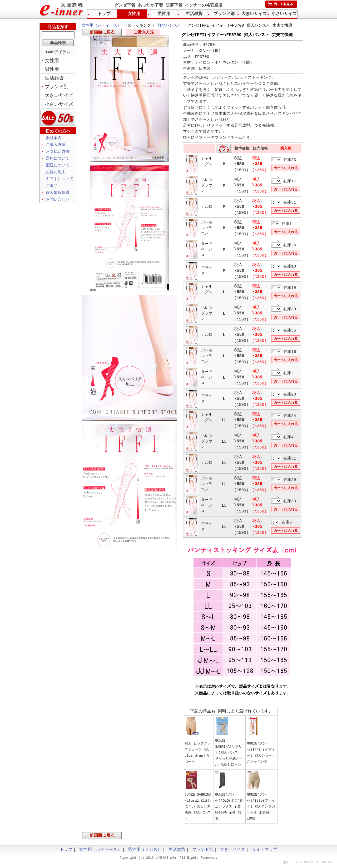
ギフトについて (60, 183)
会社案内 (54, 140)
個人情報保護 (58, 197)
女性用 (52, 61)
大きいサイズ (59, 97)
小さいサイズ (59, 106)
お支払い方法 (58, 154)
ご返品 (52, 190)
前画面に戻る (102, 33)
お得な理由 (56, 176)
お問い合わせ (58, 204)
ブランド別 (57, 88)
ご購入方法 (144, 33)
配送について (58, 169)
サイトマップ (265, 852)
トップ (104, 14)
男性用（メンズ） (145, 852)
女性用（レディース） (101, 26)
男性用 (52, 70)
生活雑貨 (54, 79)
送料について (58, 161)
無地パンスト (169, 26)
